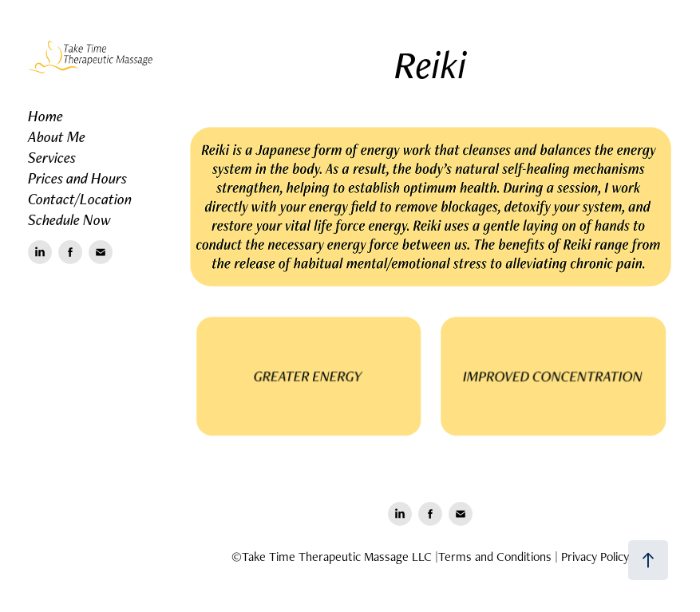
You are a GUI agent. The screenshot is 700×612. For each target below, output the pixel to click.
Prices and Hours (77, 178)
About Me (57, 136)
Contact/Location (80, 199)
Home (45, 116)
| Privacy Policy (592, 557)
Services (52, 157)
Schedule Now (69, 219)
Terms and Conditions (495, 557)
